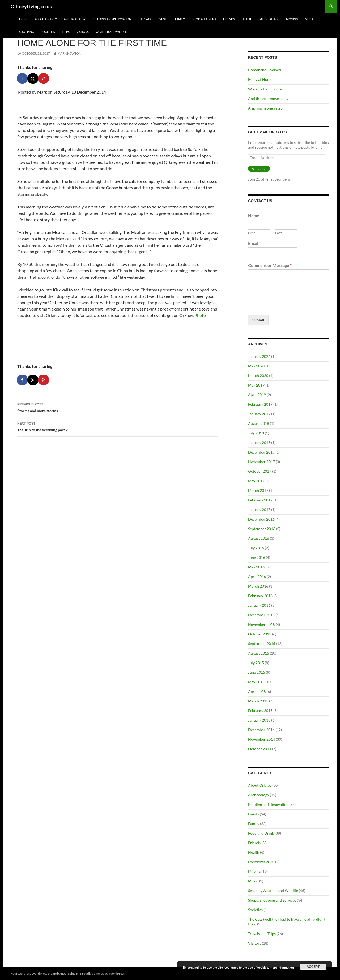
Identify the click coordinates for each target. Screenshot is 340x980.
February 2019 (260, 404)
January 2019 (259, 414)
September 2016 (262, 529)
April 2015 (257, 691)
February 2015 (260, 711)
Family (180, 19)
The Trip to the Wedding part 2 (118, 426)
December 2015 (261, 615)
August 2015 (259, 653)
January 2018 (259, 443)
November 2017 (262, 462)
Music (310, 19)
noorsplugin (70, 973)
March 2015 (258, 701)
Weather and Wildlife (112, 32)
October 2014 (260, 749)
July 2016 (256, 548)
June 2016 (257, 557)
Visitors (83, 32)
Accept (313, 967)
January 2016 (259, 605)
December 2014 (261, 730)
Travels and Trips (262, 934)
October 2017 (260, 471)
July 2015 (256, 663)
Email (254, 243)
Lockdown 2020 (261, 862)
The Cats (144, 19)
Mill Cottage (269, 19)
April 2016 (257, 577)
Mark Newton (69, 53)
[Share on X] (33, 78)
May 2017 (256, 481)
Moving (292, 19)
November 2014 (262, 739)
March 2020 (258, 376)
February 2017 (260, 500)
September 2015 (262, 644)
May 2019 (256, 385)
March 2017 (258, 490)
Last (279, 233)
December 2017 (261, 452)
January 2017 (259, 510)
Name (255, 215)
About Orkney (46, 19)
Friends (229, 19)
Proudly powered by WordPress (102, 973)
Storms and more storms (118, 407)
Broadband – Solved (265, 70)
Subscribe (259, 169)
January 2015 (259, 720)
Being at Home (260, 79)
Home (24, 19)
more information (282, 968)
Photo (200, 315)
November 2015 (262, 624)
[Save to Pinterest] (44, 78)
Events (163, 19)
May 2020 (256, 366)
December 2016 (261, 519)
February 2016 (260, 596)
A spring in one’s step (265, 108)
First (252, 233)
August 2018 (259, 423)
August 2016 (259, 538)
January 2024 (259, 356)
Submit (258, 320)
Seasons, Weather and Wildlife (273, 891)
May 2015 (256, 682)
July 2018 (256, 433)
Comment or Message (270, 265)
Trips (66, 32)
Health (247, 19)
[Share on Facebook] (23, 78)
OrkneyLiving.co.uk (31, 6)
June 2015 (257, 672)
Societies (48, 32)
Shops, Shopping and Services (272, 900)
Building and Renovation (112, 19)
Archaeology (75, 19)
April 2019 (257, 395)
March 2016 (258, 586)
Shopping (27, 32)
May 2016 (256, 567)
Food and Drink (204, 19)
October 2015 (260, 634)
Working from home (265, 89)
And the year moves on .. (268, 99)
